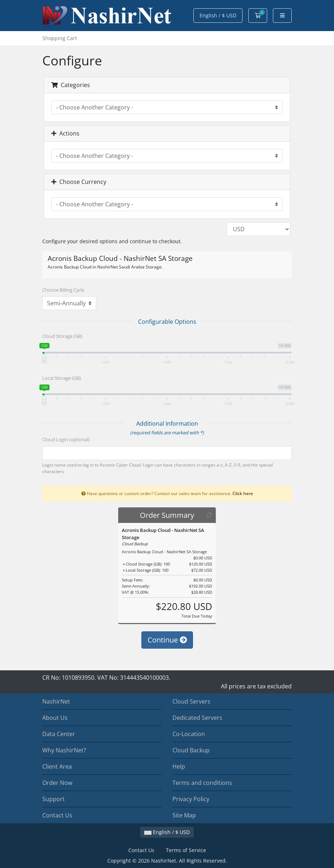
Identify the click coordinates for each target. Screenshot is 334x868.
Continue (167, 640)
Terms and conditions (202, 783)
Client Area (57, 766)
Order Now (57, 783)
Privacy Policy (191, 799)
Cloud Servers (191, 701)
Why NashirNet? (64, 750)
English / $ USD (218, 15)
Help (179, 766)
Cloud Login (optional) (66, 439)
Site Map (184, 815)
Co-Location (189, 734)
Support (53, 799)
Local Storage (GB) (62, 378)
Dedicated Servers (197, 718)
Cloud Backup (191, 750)
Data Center (59, 734)
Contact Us (57, 815)
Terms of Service (186, 850)
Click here (243, 493)
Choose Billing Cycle (63, 290)
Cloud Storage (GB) (62, 336)
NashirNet (56, 701)
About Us (55, 718)
